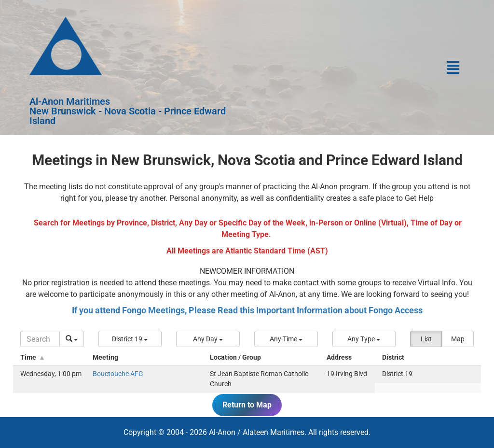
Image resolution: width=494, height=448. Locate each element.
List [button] (426, 339)
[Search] (40, 339)
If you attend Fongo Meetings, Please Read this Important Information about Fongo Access (247, 310)
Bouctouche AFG (118, 374)
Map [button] (458, 339)
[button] (358, 68)
